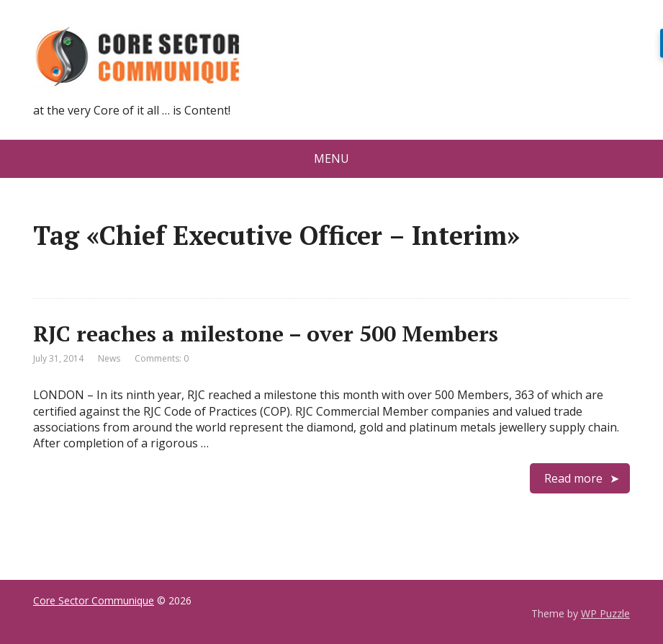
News (109, 358)
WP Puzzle (605, 613)
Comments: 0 (162, 358)
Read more (573, 478)
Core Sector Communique (94, 600)
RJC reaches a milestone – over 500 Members (271, 334)
